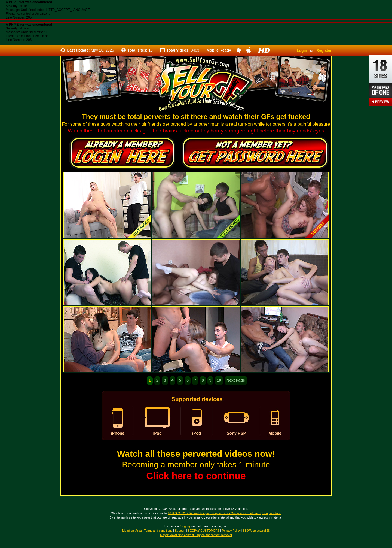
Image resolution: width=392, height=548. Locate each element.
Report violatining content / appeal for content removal (196, 535)
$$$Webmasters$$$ (256, 531)
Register (324, 50)
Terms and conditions (158, 531)
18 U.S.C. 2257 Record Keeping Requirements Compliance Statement (214, 513)
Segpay (186, 526)
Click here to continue (196, 476)
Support (180, 531)
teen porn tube (272, 513)
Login (302, 50)
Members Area (132, 531)
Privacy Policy (231, 531)
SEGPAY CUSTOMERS (204, 531)
